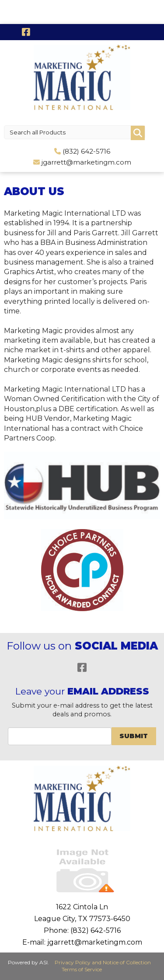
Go (138, 133)
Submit (134, 736)
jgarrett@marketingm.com (86, 162)
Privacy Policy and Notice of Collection (103, 962)
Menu (8, 8)
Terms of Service (82, 969)
